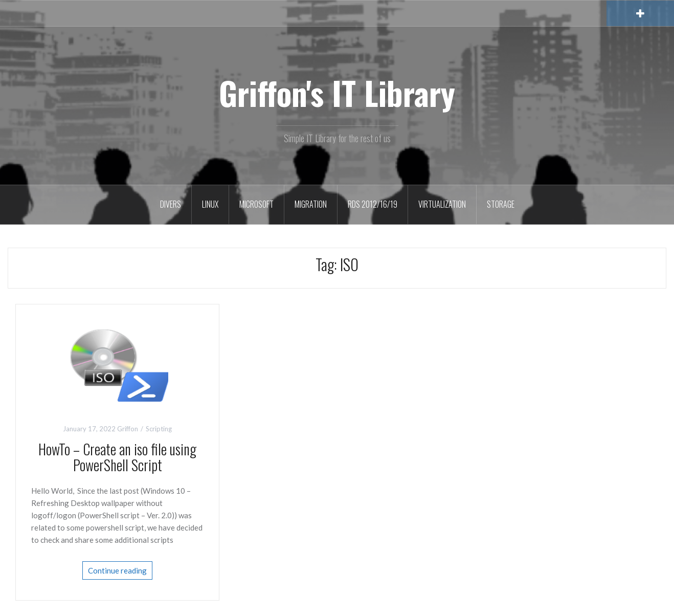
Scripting (159, 429)
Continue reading (117, 570)
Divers (171, 204)
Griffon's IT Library (337, 93)
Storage (501, 204)
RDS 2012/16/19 (373, 204)
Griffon (128, 429)
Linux (210, 204)
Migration (311, 204)
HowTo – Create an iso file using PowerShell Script (117, 457)
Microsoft (256, 204)
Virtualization (442, 204)
